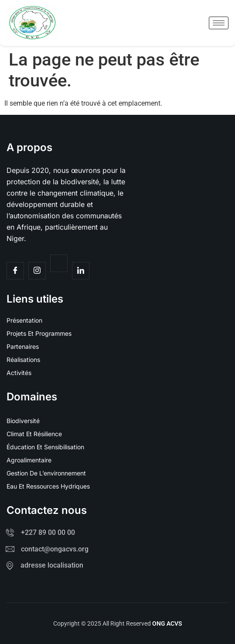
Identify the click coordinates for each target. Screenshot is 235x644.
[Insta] (37, 271)
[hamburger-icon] (219, 23)
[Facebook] (15, 271)
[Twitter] (59, 263)
